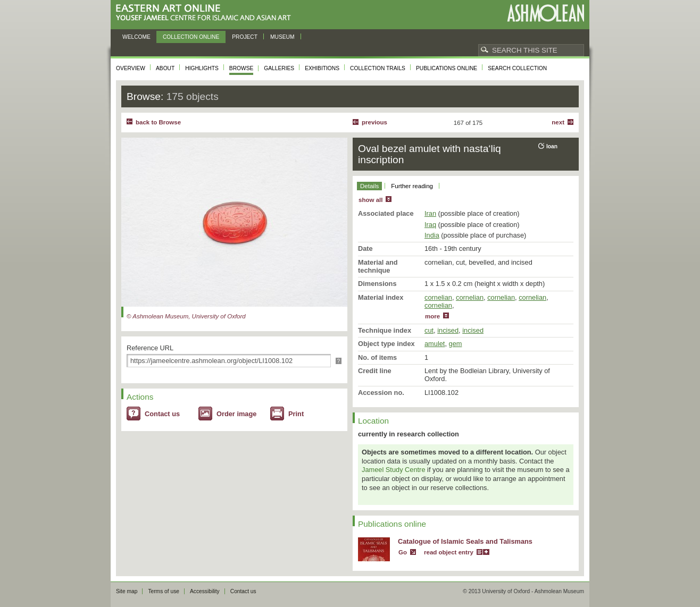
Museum (282, 37)
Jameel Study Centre (394, 470)
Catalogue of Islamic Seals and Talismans (465, 541)
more (432, 316)
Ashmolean (545, 13)
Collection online (191, 37)
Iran (430, 213)
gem (456, 344)
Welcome (136, 37)
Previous (374, 122)
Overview (131, 68)
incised (448, 330)
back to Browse (158, 122)
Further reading (412, 186)
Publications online (447, 68)
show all (370, 200)
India (432, 235)
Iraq (430, 225)
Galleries (279, 68)
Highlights (202, 68)
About (165, 68)
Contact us (162, 414)
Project (245, 37)
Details (369, 186)
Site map (127, 591)
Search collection (517, 68)
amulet (435, 344)
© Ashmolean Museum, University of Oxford (186, 316)
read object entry (449, 552)
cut (429, 330)
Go (403, 552)
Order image (236, 414)
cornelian (438, 297)
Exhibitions (322, 68)
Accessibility (205, 591)
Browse (241, 68)
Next (558, 122)
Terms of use (164, 591)
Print (296, 414)
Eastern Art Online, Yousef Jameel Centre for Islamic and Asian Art (206, 13)
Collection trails (378, 68)
